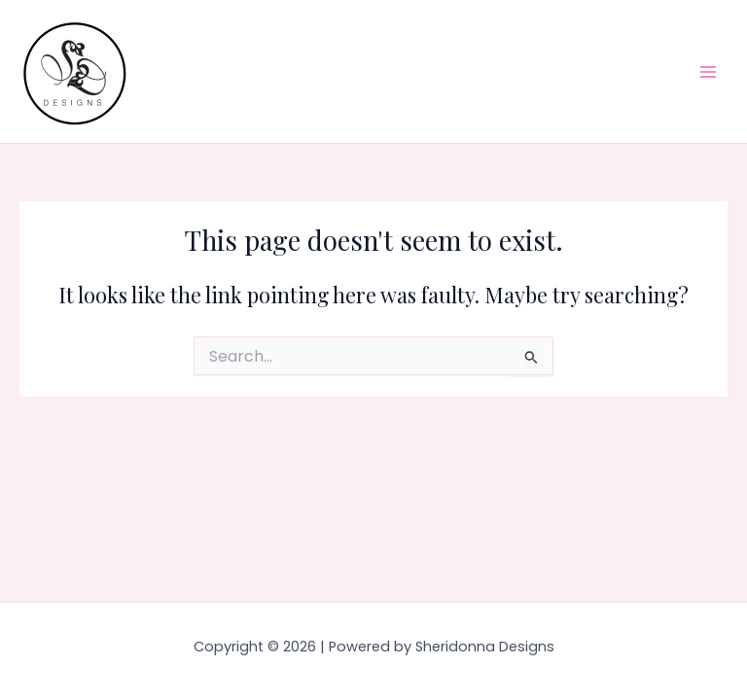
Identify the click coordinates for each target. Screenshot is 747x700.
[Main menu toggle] (708, 71)
